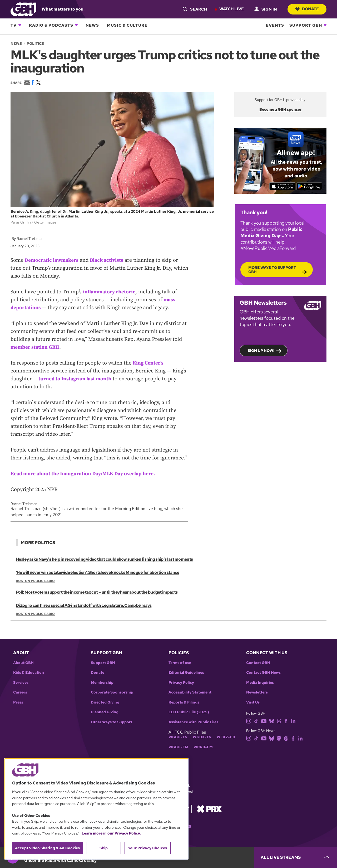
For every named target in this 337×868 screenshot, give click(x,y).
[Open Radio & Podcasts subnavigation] (76, 25)
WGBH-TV (178, 737)
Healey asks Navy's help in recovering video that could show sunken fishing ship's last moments (104, 559)
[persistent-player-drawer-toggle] (296, 857)
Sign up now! (261, 350)
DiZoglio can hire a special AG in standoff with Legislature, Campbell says (83, 605)
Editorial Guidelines (186, 673)
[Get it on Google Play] (310, 186)
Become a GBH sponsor (281, 109)
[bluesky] (272, 721)
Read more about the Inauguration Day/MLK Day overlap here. (86, 474)
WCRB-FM (203, 747)
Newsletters (257, 692)
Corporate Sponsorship (112, 692)
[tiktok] (256, 721)
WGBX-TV (202, 737)
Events (275, 25)
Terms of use (180, 663)
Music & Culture (127, 25)
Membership (102, 683)
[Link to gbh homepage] (23, 9)
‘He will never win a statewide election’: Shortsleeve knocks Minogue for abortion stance (97, 572)
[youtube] (264, 721)
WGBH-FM (178, 747)
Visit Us (253, 702)
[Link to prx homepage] (209, 809)
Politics (35, 43)
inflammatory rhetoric (110, 292)
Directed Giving (105, 702)
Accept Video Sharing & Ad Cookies (48, 848)
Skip (104, 848)
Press (18, 702)
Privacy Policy (181, 683)
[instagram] (249, 721)
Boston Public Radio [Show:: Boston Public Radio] (35, 581)
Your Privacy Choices (147, 848)
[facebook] (286, 721)
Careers (20, 692)
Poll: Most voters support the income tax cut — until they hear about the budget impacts (96, 592)
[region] (96, 809)
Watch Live (231, 9)
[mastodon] (279, 738)
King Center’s (148, 363)
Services (21, 683)
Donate (307, 9)
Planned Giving (105, 712)
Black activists (109, 260)
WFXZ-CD (226, 737)
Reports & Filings (184, 702)
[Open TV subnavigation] (20, 25)
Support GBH (306, 25)
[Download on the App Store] (282, 186)
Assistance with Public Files (193, 722)
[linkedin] (293, 721)
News (92, 25)
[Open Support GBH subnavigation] (325, 25)
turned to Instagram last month (76, 379)
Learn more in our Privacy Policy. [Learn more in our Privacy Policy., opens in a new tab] (111, 833)
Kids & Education (29, 673)
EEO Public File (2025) (189, 712)
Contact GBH (258, 663)
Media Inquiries (260, 683)
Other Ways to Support (111, 722)
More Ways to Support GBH (272, 269)
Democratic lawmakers (53, 260)
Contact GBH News (263, 673)
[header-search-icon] (194, 9)
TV (14, 25)
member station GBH (36, 347)
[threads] (279, 721)
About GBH (23, 663)
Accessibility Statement (190, 692)
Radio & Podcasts (51, 25)
